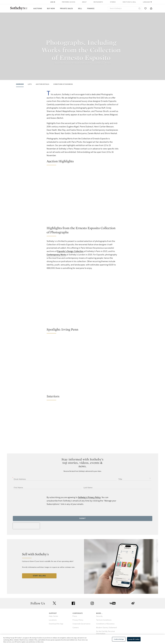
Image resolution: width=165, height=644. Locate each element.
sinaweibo (133, 603)
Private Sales (66, 9)
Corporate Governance (82, 624)
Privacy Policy (78, 620)
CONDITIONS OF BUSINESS (63, 84)
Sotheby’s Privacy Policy (89, 497)
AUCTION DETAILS (42, 84)
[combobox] (125, 8)
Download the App (56, 624)
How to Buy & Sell (129, 2)
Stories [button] (113, 2)
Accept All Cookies (134, 639)
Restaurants (98, 2)
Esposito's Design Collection (70, 251)
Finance (91, 9)
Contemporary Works (56, 255)
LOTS (30, 84)
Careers (76, 628)
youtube (113, 603)
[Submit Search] (139, 8)
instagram (92, 603)
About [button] (84, 2)
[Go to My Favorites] (145, 8)
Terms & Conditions (104, 620)
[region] (82, 639)
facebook (73, 603)
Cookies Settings (119, 639)
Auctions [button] (38, 9)
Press (75, 616)
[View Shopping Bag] (151, 8)
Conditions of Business (105, 624)
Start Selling (39, 576)
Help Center (54, 616)
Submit (82, 518)
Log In (53, 2)
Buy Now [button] (51, 9)
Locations (53, 620)
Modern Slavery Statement (107, 628)
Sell (80, 9)
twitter (54, 603)
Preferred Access (69, 2)
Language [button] (146, 2)
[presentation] (26, 526)
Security (99, 616)
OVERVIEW (20, 84)
